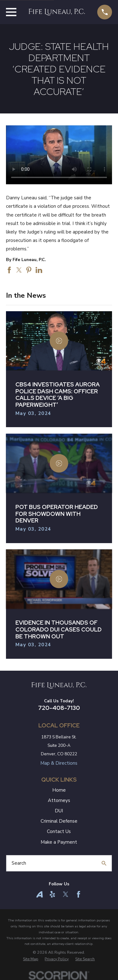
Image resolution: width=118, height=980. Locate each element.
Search (19, 863)
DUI (59, 811)
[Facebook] (79, 894)
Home (59, 790)
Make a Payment (59, 842)
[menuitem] (31, 959)
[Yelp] (52, 894)
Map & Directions (59, 763)
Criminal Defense (59, 821)
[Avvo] (39, 894)
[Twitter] (66, 894)
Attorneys (59, 800)
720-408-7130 (59, 708)
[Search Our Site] (104, 863)
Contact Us (59, 831)
